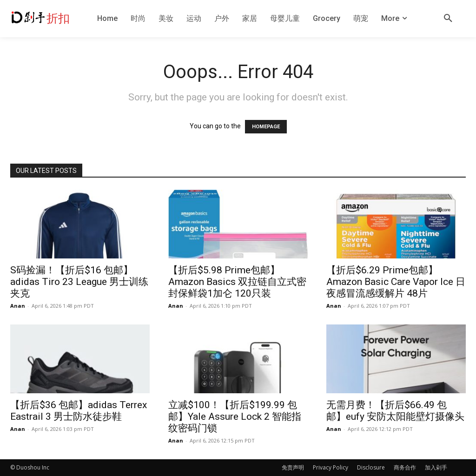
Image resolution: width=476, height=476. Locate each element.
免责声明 (293, 467)
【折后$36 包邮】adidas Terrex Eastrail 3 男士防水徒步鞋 (79, 411)
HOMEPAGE (266, 127)
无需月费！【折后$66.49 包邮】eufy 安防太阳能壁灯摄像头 (395, 411)
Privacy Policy (331, 467)
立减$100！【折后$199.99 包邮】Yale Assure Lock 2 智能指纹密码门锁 (235, 416)
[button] (448, 19)
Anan (18, 306)
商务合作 (405, 467)
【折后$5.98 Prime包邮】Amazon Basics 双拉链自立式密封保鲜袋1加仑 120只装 (237, 282)
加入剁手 (436, 467)
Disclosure (371, 467)
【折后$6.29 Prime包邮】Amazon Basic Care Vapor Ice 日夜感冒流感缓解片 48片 (396, 282)
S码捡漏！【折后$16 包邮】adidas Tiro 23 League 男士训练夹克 (79, 282)
